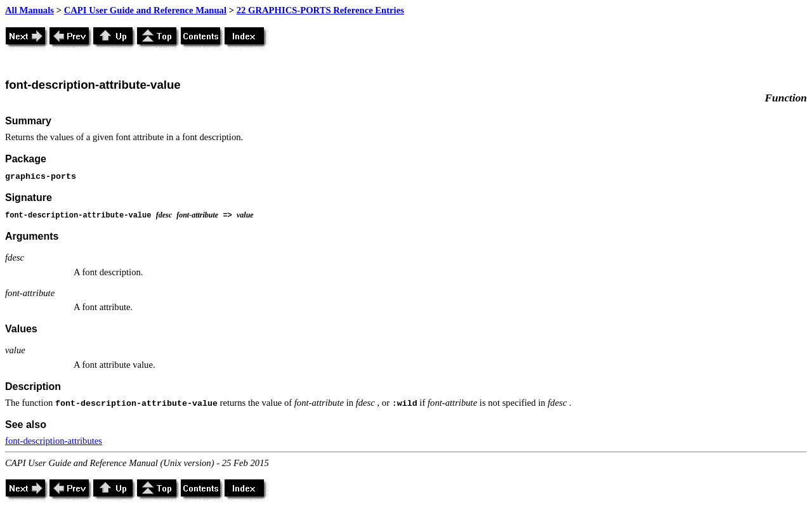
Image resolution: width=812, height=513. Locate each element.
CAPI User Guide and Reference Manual (145, 10)
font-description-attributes (54, 441)
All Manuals (29, 10)
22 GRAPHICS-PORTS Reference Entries (320, 10)
